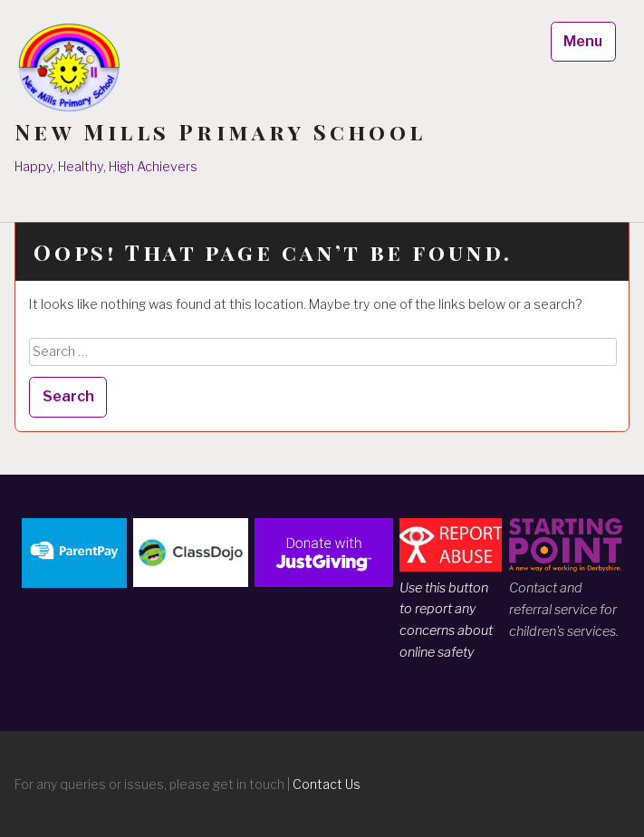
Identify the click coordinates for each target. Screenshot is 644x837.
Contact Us (327, 784)
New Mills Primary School (220, 132)
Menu (583, 41)
